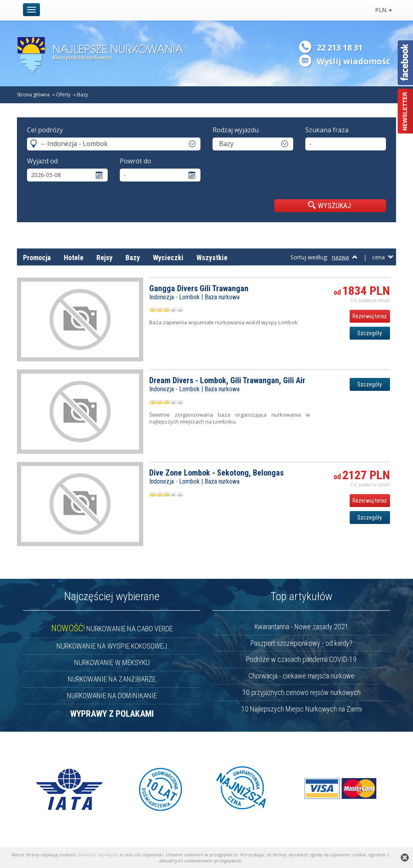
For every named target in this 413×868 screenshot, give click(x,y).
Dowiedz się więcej (98, 854)
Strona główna (33, 95)
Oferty (63, 95)
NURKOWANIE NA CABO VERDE (112, 629)
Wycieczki (168, 258)
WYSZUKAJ (329, 205)
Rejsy (104, 258)
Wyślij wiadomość (353, 61)
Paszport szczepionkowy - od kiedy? (301, 643)
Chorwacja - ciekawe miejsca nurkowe (301, 676)
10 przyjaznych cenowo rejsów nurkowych (301, 692)
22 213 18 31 (340, 47)
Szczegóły (370, 333)
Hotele (74, 258)
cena (383, 257)
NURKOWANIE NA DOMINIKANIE (112, 696)
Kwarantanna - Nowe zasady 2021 (301, 627)
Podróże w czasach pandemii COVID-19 (301, 659)
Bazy (82, 95)
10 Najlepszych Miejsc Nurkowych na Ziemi (301, 709)
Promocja (37, 258)
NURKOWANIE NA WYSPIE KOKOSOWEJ (112, 646)
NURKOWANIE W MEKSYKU (112, 662)
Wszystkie (212, 258)
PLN (384, 10)
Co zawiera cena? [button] (370, 300)
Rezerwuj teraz (370, 316)
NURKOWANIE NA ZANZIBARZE (112, 679)
